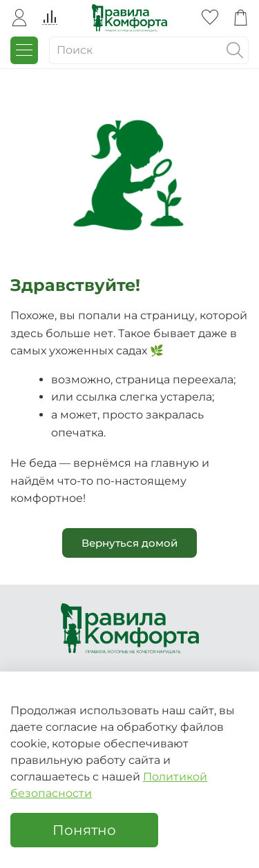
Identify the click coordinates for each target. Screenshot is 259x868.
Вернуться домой (129, 543)
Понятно (84, 830)
